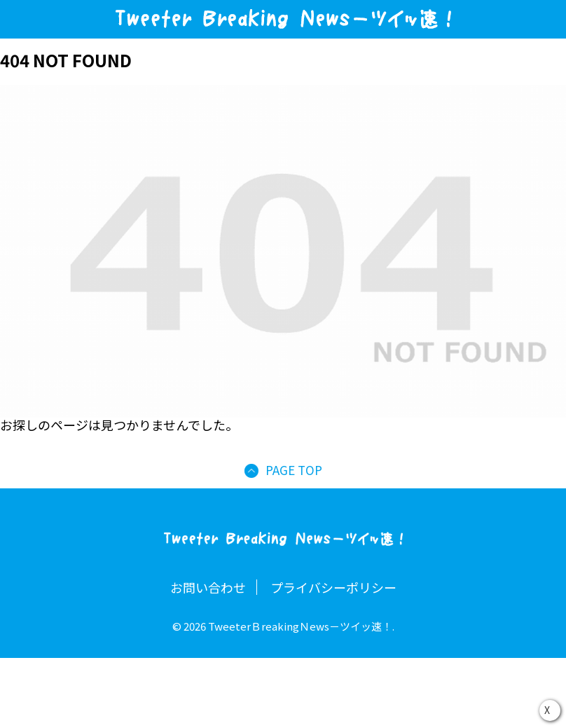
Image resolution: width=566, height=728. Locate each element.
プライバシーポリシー (333, 587)
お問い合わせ (208, 587)
